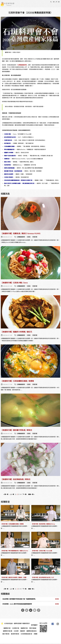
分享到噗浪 (39, 611)
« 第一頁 (6, 495)
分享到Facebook (23, 611)
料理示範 (35, 238)
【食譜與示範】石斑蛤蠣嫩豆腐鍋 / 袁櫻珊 (17, 382)
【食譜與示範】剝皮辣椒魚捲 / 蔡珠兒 (16, 480)
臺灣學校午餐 (7, 629)
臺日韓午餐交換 (15, 635)
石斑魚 (29, 238)
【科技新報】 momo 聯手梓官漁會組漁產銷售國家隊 (17, 605)
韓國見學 (22, 632)
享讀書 (36, 635)
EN (59, 2)
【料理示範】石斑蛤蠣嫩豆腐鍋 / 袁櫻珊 (12, 525)
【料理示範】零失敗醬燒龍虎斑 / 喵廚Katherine (14, 552)
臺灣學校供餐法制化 (32, 632)
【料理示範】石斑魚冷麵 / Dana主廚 (42, 552)
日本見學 (16, 632)
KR (54, 2)
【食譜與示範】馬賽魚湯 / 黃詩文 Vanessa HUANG (21, 234)
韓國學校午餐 (24, 629)
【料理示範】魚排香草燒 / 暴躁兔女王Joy (43, 525)
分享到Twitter (27, 611)
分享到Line (35, 611)
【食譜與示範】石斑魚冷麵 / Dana (14, 284)
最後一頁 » (31, 495)
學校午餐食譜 (33, 629)
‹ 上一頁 (12, 495)
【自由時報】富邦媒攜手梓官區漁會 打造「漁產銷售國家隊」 (19, 600)
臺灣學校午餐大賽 (8, 632)
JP (56, 2)
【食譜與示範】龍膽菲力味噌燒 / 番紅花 (16, 333)
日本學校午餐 (16, 629)
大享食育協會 (53, 625)
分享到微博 (31, 611)
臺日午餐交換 (6, 635)
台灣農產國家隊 (22, 66)
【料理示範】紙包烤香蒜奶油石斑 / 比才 (43, 578)
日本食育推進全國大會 (26, 635)
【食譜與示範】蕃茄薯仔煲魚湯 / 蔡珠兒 (16, 431)
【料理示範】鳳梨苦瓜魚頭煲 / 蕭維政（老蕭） (14, 578)
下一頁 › (25, 495)
